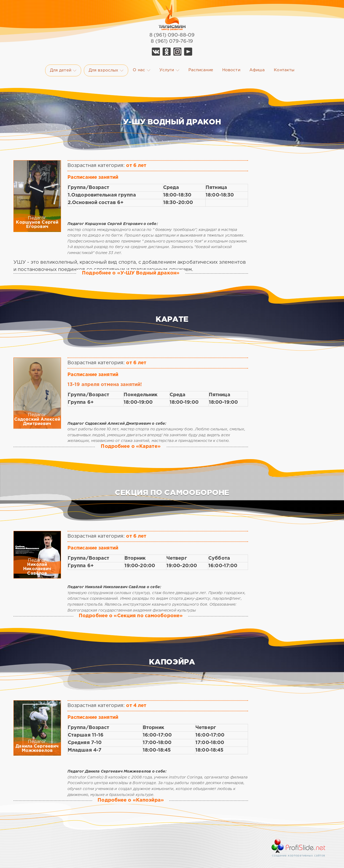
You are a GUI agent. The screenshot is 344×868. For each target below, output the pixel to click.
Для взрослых (106, 70)
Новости (231, 70)
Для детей (63, 70)
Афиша (257, 70)
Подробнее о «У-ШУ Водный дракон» (131, 273)
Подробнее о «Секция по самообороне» (131, 616)
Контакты (284, 70)
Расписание (201, 70)
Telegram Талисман (177, 52)
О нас (141, 70)
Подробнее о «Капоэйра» (131, 800)
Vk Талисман (156, 52)
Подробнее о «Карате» (131, 446)
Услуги (169, 70)
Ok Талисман (167, 52)
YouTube (188, 52)
